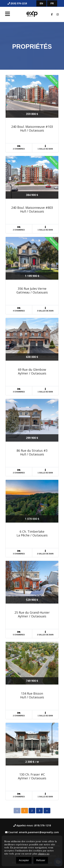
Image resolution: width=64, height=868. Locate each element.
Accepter (24, 860)
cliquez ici (44, 854)
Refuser (41, 860)
